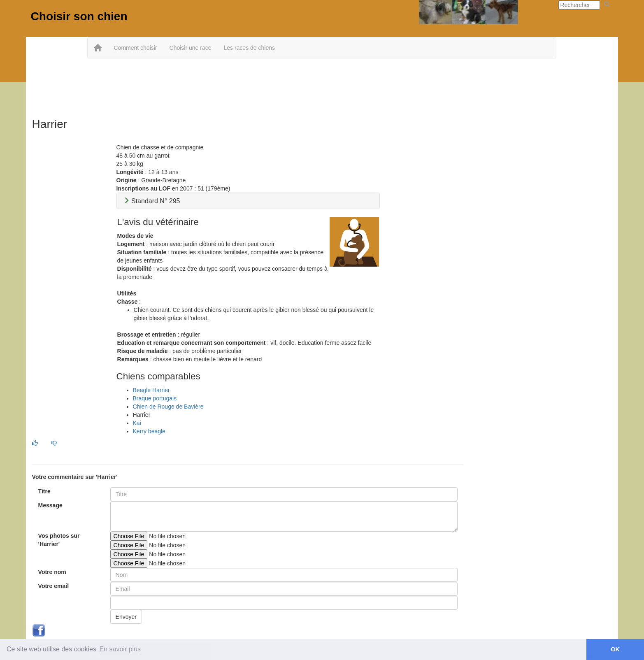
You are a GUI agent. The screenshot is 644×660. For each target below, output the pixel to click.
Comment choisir (135, 48)
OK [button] (615, 649)
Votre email (53, 586)
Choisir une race (191, 48)
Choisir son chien (79, 16)
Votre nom (52, 572)
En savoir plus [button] (120, 649)
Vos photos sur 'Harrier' (59, 540)
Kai (137, 423)
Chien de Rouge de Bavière (168, 407)
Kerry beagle (149, 431)
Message (50, 505)
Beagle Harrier (151, 390)
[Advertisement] (322, 85)
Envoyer (126, 617)
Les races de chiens (249, 48)
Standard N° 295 (152, 201)
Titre (44, 491)
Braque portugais (155, 398)
